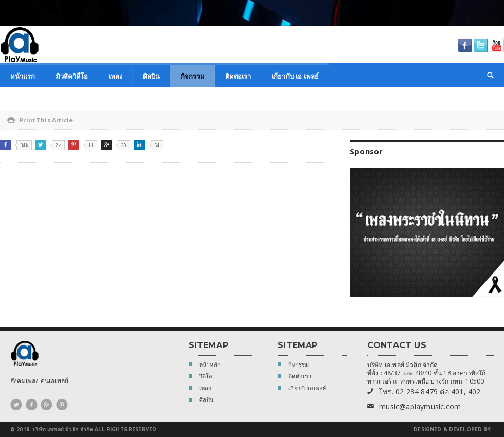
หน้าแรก (23, 76)
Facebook (5, 145)
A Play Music (20, 45)
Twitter (41, 145)
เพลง (115, 76)
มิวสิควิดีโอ (72, 76)
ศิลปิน (151, 76)
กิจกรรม (193, 76)
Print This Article (40, 120)
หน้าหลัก (205, 365)
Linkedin (139, 145)
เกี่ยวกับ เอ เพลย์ (295, 76)
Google (107, 145)
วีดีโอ (201, 377)
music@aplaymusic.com (414, 407)
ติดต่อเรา (238, 76)
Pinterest (74, 145)
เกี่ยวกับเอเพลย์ (302, 389)
